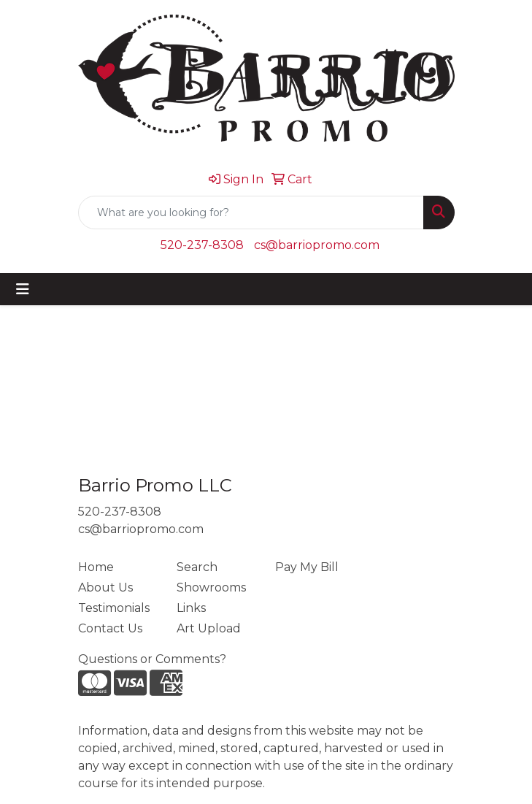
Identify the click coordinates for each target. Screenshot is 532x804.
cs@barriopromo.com (317, 245)
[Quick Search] (251, 213)
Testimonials (114, 608)
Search (197, 567)
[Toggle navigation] (23, 289)
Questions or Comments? (152, 659)
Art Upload (209, 628)
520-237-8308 (202, 245)
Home (96, 567)
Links (191, 608)
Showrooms (211, 587)
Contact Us (110, 628)
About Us (105, 587)
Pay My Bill (307, 567)
